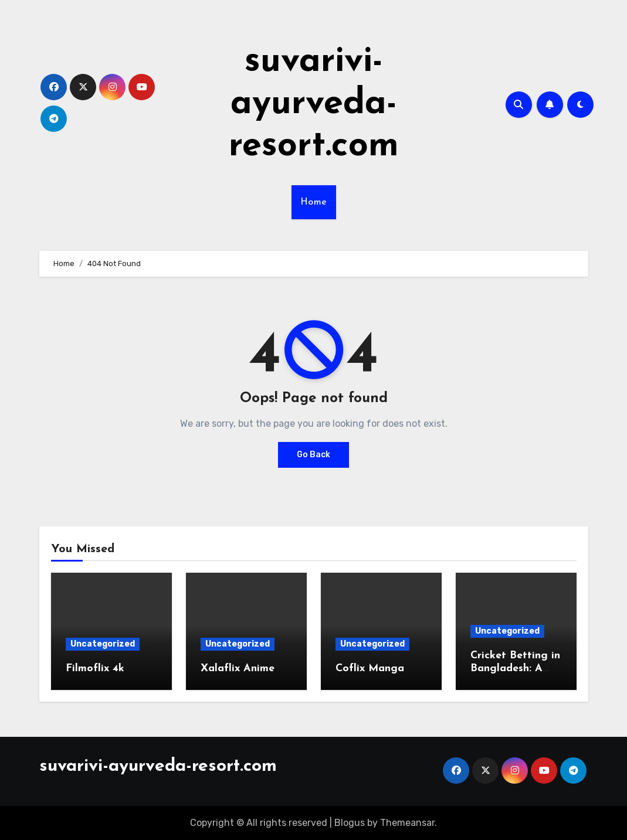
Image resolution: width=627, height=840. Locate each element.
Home (314, 202)
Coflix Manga (370, 669)
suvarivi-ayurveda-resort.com (314, 104)
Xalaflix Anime (238, 669)
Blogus (350, 823)
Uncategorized (103, 644)
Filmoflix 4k (95, 669)
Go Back (313, 455)
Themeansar (407, 823)
